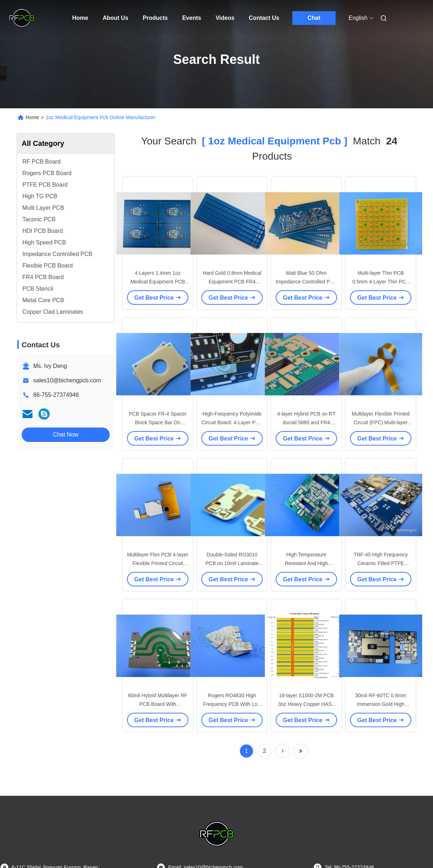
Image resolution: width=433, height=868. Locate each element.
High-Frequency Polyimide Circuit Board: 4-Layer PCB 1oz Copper (232, 422)
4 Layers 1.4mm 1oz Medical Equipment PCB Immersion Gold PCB (158, 282)
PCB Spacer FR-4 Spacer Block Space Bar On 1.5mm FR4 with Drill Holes (158, 422)
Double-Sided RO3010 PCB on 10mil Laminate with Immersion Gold (232, 563)
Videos (225, 18)
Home (80, 18)
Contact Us (264, 18)
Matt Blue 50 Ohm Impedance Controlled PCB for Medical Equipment (306, 282)
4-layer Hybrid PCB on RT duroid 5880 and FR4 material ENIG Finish (306, 422)
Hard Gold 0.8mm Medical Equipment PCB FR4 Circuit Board (232, 282)
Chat (314, 18)
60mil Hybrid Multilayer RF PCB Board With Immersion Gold (158, 704)
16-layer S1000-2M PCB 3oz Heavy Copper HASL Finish (306, 704)
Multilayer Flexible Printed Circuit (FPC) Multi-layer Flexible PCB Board (381, 422)
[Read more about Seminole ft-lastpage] (301, 751)
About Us (115, 18)
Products (155, 18)
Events (192, 18)
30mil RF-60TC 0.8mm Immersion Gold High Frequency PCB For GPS (380, 704)
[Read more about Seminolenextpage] (283, 751)
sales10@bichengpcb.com (67, 380)
